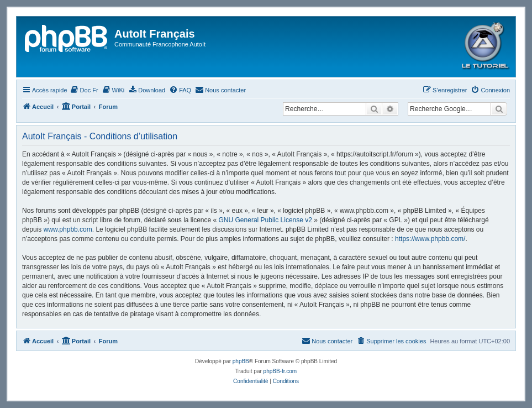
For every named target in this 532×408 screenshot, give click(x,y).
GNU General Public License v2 (265, 220)
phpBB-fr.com (280, 371)
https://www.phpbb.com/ (430, 239)
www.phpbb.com (68, 229)
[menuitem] (84, 90)
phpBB (241, 361)
